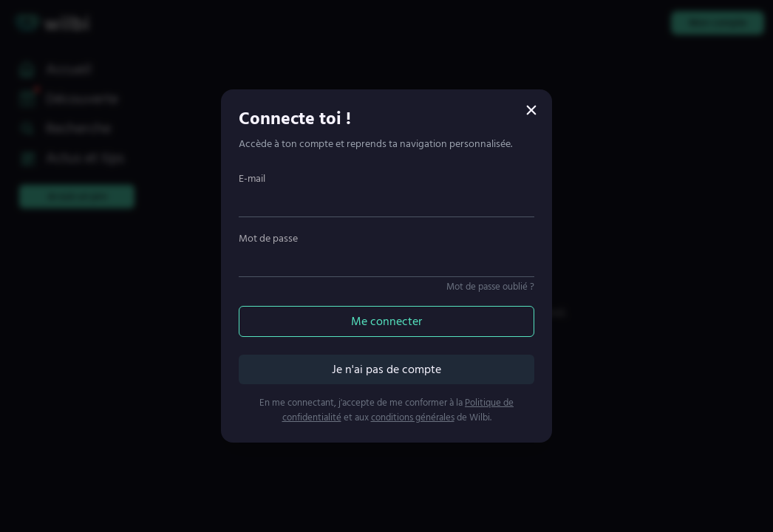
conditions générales (413, 417)
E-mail (252, 178)
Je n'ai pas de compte (386, 369)
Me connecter (386, 321)
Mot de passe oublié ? (490, 287)
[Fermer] (531, 110)
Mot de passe (268, 238)
